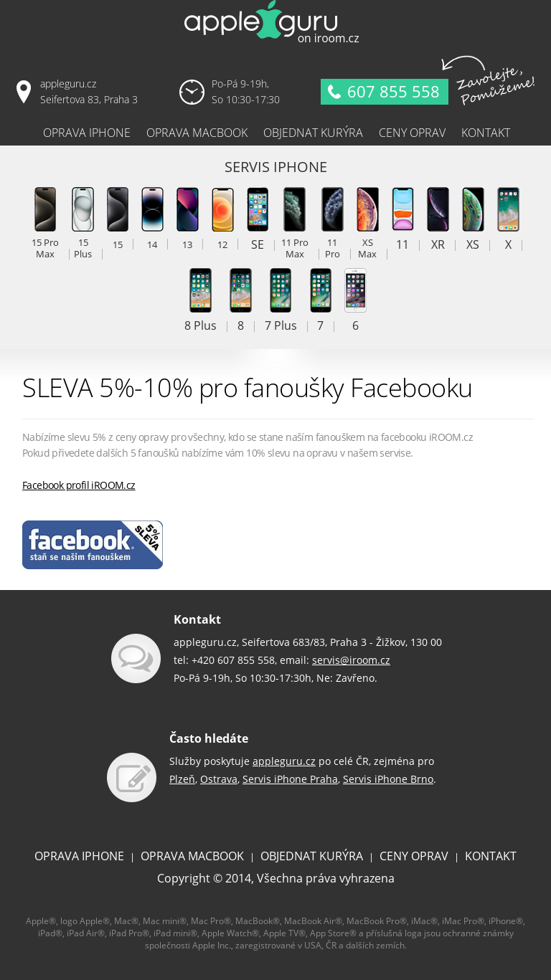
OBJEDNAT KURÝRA (312, 856)
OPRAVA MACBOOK (192, 856)
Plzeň (182, 779)
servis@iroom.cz (351, 660)
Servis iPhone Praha (290, 779)
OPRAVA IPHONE (79, 856)
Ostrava (219, 779)
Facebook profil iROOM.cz (79, 485)
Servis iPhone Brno (388, 779)
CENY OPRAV (414, 856)
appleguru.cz (284, 761)
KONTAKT (491, 856)
